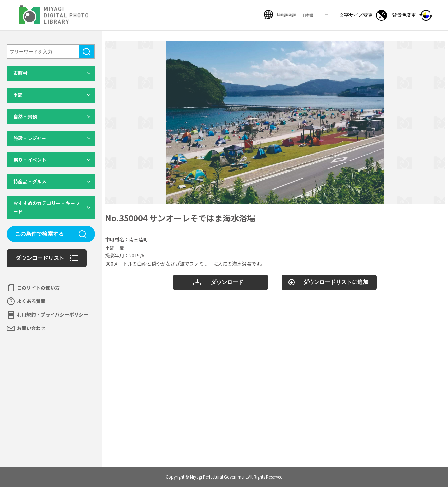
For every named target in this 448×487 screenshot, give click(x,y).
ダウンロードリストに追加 (336, 282)
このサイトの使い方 (38, 288)
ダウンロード (227, 282)
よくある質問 (31, 301)
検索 (87, 52)
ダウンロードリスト (40, 258)
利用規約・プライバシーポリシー (53, 314)
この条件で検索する (39, 234)
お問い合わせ (31, 328)
